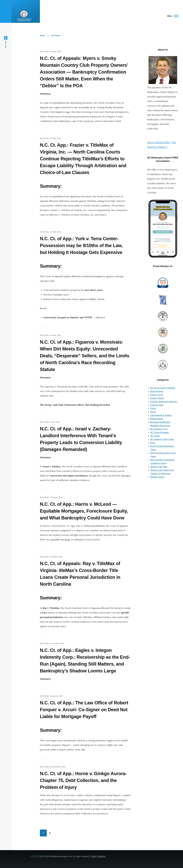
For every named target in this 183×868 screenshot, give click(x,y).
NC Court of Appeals (159, 432)
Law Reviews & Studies (161, 415)
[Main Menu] (172, 16)
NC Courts (56, 36)
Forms (153, 409)
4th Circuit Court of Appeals (163, 388)
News (153, 443)
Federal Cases (157, 405)
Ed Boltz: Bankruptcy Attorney (164, 402)
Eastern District (157, 398)
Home (42, 36)
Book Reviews (157, 391)
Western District (157, 477)
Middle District (157, 419)
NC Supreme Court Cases (162, 439)
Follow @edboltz (98, 856)
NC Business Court (159, 429)
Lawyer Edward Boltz (158, 142)
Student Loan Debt (159, 467)
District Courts (157, 395)
